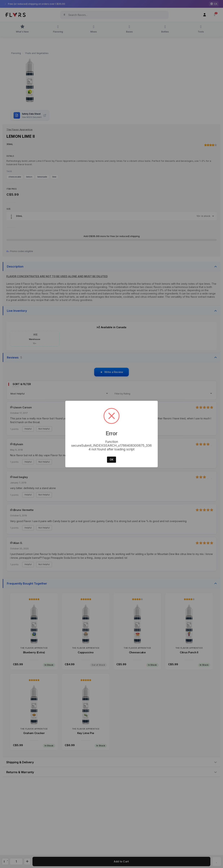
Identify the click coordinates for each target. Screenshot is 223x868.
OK (111, 460)
